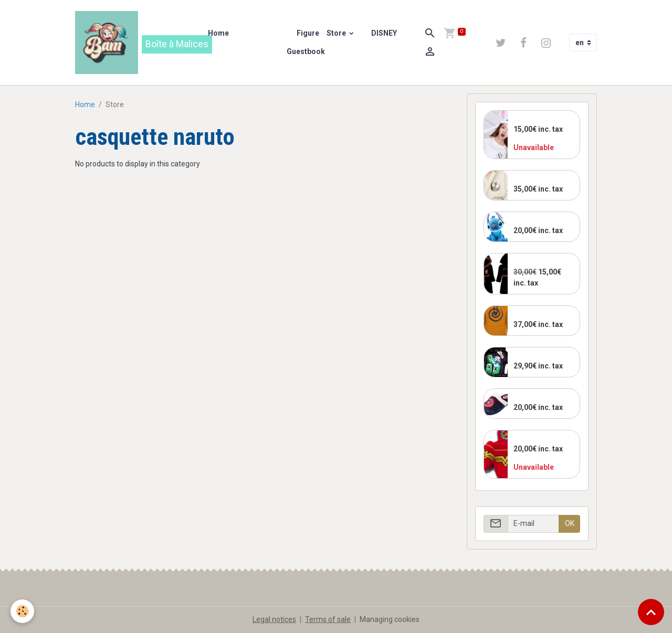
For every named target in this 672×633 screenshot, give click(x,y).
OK (570, 523)
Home (218, 33)
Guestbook (306, 51)
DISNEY (383, 33)
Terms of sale (328, 619)
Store (337, 33)
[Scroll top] (651, 612)
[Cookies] (22, 611)
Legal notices (274, 619)
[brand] (135, 43)
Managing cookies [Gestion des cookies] (390, 619)
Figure (307, 33)
